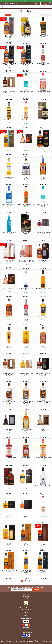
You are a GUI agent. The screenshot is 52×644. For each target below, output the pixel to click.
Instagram (26, 616)
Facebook (26, 614)
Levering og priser (26, 595)
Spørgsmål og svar (26, 600)
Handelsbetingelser (26, 609)
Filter (8, 15)
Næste (28, 581)
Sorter (38, 15)
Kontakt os (26, 596)
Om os (26, 598)
